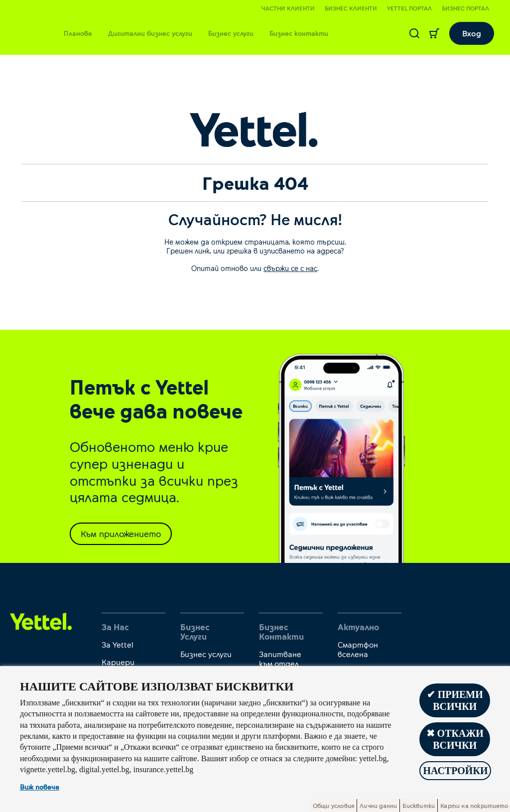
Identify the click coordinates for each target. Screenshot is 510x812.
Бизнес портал (465, 8)
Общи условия (333, 806)
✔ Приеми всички (455, 700)
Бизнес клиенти (351, 8)
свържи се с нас (290, 268)
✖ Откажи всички (455, 739)
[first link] (41, 620)
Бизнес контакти (299, 33)
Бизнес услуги (231, 33)
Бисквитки (419, 806)
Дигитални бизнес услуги (150, 33)
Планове (78, 33)
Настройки (455, 771)
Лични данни (378, 806)
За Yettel (118, 644)
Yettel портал (409, 8)
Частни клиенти (288, 8)
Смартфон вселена (358, 649)
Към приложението (121, 534)
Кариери (118, 662)
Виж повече (40, 787)
